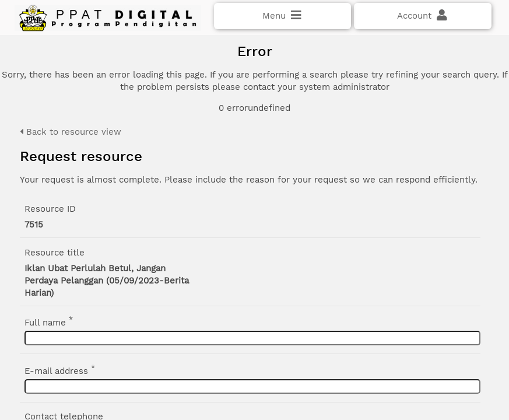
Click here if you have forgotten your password (109, 212)
